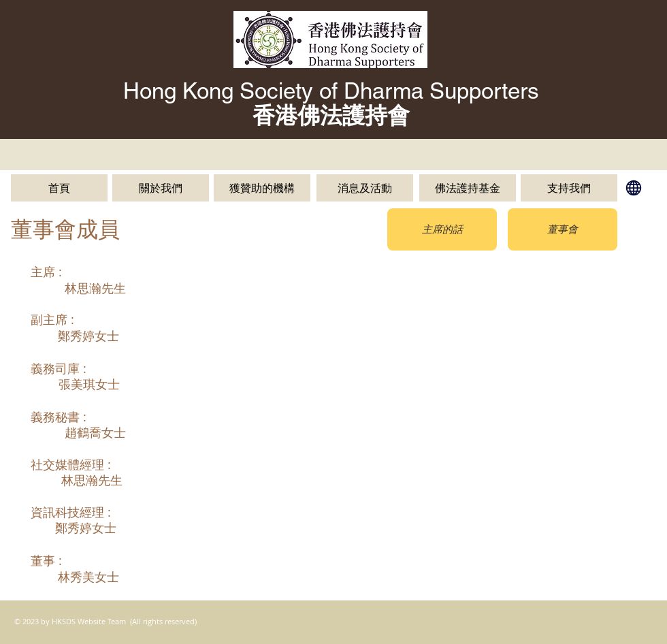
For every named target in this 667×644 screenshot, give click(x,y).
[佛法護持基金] (468, 188)
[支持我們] (569, 188)
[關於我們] (161, 188)
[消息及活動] (365, 188)
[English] (634, 188)
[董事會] (563, 229)
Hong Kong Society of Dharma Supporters (331, 91)
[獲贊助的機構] (262, 188)
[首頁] (59, 188)
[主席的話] (442, 229)
